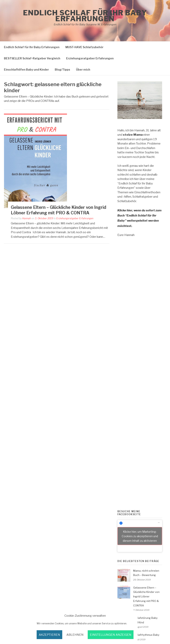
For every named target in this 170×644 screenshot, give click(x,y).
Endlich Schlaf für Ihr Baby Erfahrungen (85, 16)
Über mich (83, 70)
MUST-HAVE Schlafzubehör (84, 47)
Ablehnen (75, 635)
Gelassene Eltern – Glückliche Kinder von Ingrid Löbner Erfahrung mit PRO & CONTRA (146, 597)
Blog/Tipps (62, 70)
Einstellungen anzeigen (111, 635)
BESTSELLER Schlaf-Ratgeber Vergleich (32, 58)
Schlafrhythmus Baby (146, 635)
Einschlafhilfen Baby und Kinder (26, 70)
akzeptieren (49, 635)
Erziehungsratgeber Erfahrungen (90, 58)
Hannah (27, 218)
